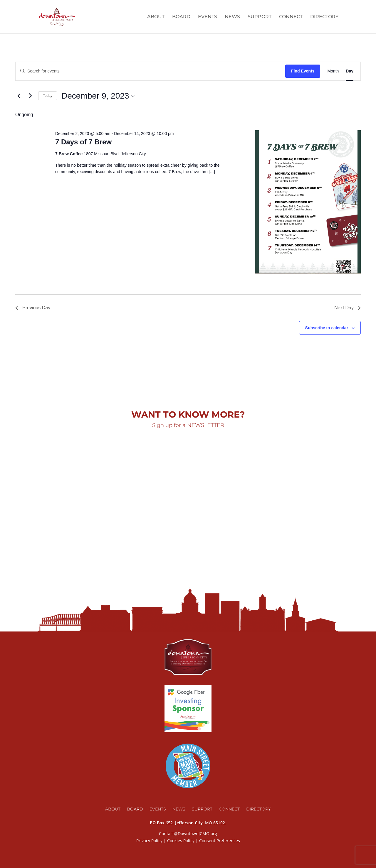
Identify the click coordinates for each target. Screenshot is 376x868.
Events (208, 17)
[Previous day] (19, 96)
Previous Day (33, 308)
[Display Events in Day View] (350, 71)
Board (181, 17)
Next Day (348, 308)
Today (48, 96)
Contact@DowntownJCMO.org (188, 834)
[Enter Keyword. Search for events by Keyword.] (150, 71)
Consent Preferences (220, 841)
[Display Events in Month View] (333, 71)
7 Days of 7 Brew (83, 142)
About (156, 17)
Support (260, 17)
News (232, 17)
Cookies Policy (181, 841)
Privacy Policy (149, 841)
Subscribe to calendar (327, 328)
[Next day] (30, 96)
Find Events (303, 71)
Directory (324, 17)
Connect (291, 17)
